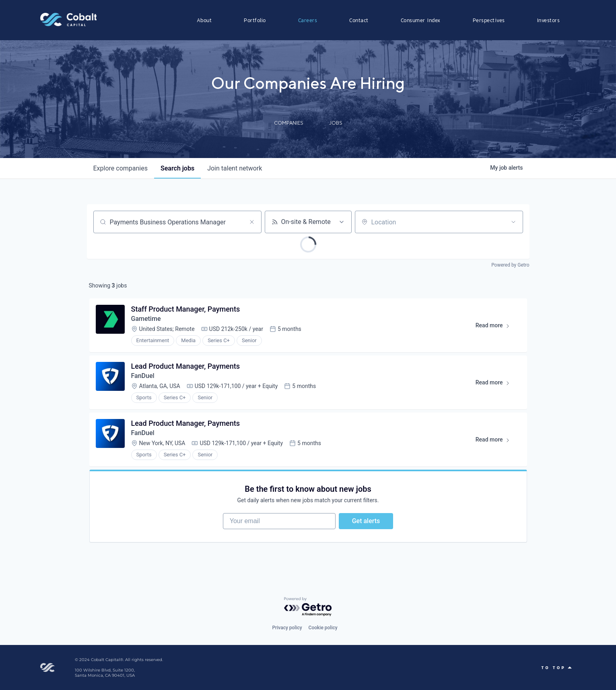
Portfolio (255, 20)
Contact (359, 20)
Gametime (146, 319)
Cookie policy (323, 628)
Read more (496, 327)
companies (121, 168)
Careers (308, 20)
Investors (549, 20)
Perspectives (489, 20)
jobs (177, 168)
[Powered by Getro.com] (308, 607)
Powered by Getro (510, 265)
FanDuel (143, 376)
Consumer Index (421, 20)
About (204, 20)
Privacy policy (287, 628)
